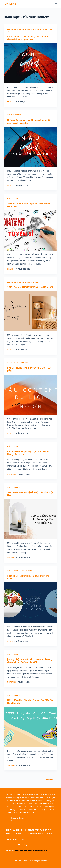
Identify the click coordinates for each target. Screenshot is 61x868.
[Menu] (56, 4)
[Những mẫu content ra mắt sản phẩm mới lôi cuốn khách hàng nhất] (30, 147)
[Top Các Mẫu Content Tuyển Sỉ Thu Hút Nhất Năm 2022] (30, 230)
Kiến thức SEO (34, 282)
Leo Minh (10, 4)
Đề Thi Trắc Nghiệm (25, 821)
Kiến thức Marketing (36, 29)
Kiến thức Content (21, 29)
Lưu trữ (10, 29)
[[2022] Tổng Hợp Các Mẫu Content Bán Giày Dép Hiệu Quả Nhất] (30, 727)
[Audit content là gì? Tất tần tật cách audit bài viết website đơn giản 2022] (30, 63)
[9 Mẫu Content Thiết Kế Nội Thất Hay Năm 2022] (30, 311)
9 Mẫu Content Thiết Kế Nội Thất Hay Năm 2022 (30, 287)
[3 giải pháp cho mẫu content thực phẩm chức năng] (30, 603)
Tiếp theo (51, 780)
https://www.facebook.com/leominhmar (31, 850)
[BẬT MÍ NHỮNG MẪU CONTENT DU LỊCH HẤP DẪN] (30, 395)
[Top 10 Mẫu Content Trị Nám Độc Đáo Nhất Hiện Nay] (30, 519)
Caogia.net (29, 818)
